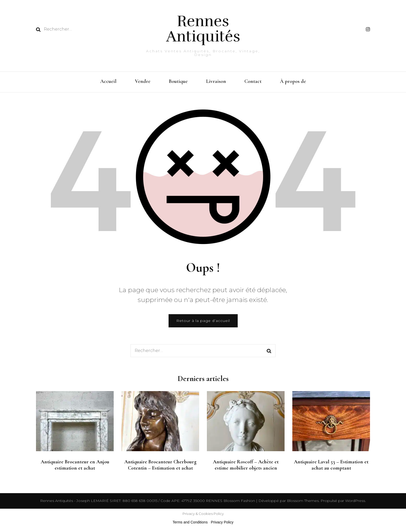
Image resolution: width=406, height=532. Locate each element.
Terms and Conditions (190, 522)
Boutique (178, 81)
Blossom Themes (302, 501)
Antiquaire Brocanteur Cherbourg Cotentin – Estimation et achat (160, 465)
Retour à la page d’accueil (203, 321)
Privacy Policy (222, 522)
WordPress (355, 501)
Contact (253, 81)
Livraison (216, 81)
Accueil (108, 81)
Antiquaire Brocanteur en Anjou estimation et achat (75, 465)
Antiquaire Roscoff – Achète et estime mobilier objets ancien (246, 465)
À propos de (293, 81)
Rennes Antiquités (203, 29)
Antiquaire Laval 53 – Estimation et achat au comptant (331, 465)
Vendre (143, 81)
